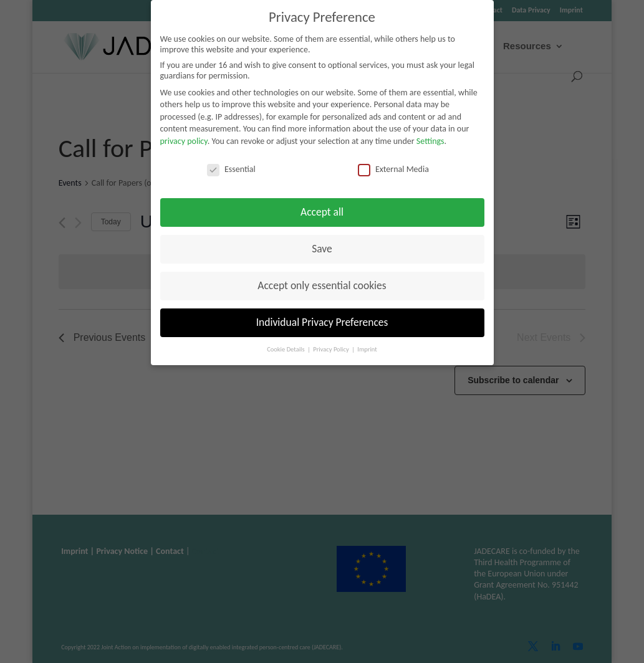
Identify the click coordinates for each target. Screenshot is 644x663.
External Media (393, 169)
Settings (430, 141)
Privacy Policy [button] (332, 349)
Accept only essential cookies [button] (322, 285)
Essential (231, 169)
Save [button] (322, 249)
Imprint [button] (367, 349)
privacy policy (184, 141)
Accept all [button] (322, 212)
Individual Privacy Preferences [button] (322, 322)
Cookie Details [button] (286, 349)
